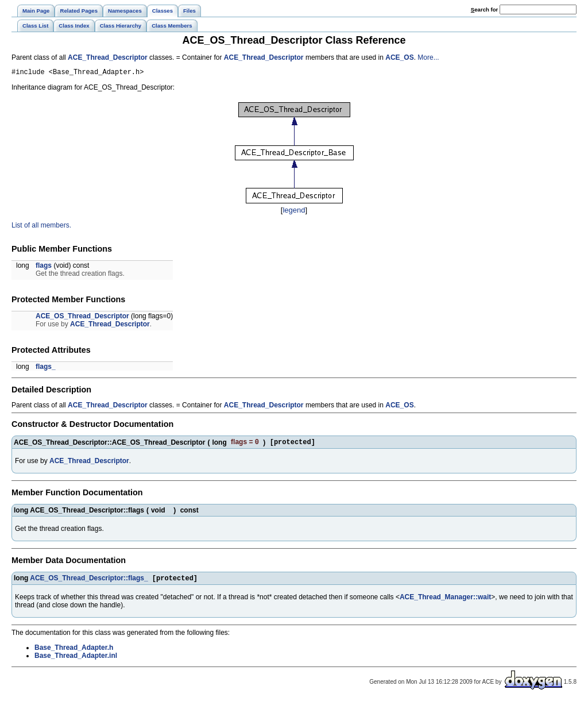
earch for (484, 9)
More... (428, 57)
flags (44, 267)
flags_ (46, 368)
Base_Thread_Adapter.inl (76, 660)
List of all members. (41, 227)
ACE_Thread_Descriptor (108, 57)
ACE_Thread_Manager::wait (445, 601)
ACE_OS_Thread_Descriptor (82, 318)
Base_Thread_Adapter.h (74, 652)
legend (294, 212)
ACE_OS (399, 57)
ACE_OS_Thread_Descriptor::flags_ (89, 582)
